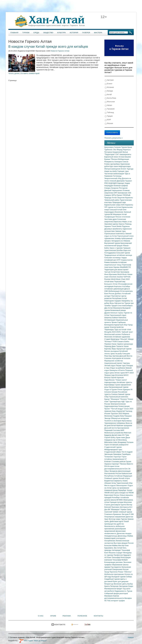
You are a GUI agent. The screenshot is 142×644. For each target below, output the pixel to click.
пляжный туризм (125, 512)
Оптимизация (110, 320)
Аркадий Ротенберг (112, 497)
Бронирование (123, 428)
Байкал (115, 318)
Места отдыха (110, 485)
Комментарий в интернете (115, 538)
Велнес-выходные (112, 351)
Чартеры (126, 363)
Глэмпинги (109, 514)
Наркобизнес (110, 380)
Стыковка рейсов (119, 461)
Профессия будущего (122, 555)
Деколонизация (124, 471)
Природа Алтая (111, 198)
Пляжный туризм (111, 478)
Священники (117, 569)
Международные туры (113, 449)
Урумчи (120, 344)
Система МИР (119, 430)
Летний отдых (110, 366)
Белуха (108, 378)
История (74, 33)
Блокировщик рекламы (114, 562)
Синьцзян (126, 354)
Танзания (110, 109)
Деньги (127, 289)
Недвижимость (121, 591)
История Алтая (113, 466)
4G (106, 601)
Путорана (108, 152)
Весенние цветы (121, 584)
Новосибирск (127, 306)
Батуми (115, 392)
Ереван (108, 159)
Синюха (115, 394)
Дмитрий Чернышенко (114, 190)
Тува (127, 435)
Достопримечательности (114, 469)
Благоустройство (117, 327)
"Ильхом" (124, 339)
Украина (108, 464)
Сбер (107, 397)
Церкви (108, 567)
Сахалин (108, 358)
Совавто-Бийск (123, 342)
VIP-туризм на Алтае (113, 207)
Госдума (116, 416)
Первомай (109, 430)
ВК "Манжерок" (114, 509)
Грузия (129, 461)
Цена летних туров (117, 373)
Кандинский (117, 152)
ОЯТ (116, 193)
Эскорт (130, 490)
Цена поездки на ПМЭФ (124, 493)
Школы (126, 565)
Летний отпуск (124, 478)
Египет (109, 84)
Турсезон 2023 (117, 413)
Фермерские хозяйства (114, 361)
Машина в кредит (116, 553)
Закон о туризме (116, 248)
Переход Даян (110, 346)
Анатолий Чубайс (112, 512)
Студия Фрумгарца (112, 339)
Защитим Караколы (125, 198)
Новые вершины (126, 495)
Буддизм (108, 435)
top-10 (115, 440)
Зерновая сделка (112, 224)
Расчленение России (113, 473)
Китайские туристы (124, 382)
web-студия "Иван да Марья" (33, 641)
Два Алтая (109, 308)
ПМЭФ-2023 (109, 493)
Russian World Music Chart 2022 (117, 279)
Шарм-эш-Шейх (111, 171)
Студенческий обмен (113, 452)
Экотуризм (124, 586)
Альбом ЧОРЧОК (123, 277)
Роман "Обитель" (125, 572)
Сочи (120, 306)
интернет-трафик (118, 601)
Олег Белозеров (123, 272)
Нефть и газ (127, 222)
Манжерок (109, 596)
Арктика (116, 356)
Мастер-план (123, 545)
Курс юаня (114, 166)
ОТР (119, 260)
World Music (122, 274)
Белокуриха (109, 325)
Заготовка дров (111, 219)
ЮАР (108, 120)
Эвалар (108, 418)
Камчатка (122, 318)
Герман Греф (126, 509)
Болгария (118, 421)
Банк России (110, 294)
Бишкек (128, 157)
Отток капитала (126, 291)
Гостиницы (117, 176)
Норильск (127, 150)
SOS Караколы (127, 205)
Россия (126, 569)
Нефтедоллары (124, 166)
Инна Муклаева (111, 274)
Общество (48, 33)
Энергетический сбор (113, 178)
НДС (123, 402)
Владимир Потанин (126, 442)
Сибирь (129, 577)
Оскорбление (110, 541)
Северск (108, 195)
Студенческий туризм (113, 447)
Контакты (98, 616)
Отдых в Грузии (111, 390)
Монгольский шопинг (113, 334)
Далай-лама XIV (119, 435)
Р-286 (131, 514)
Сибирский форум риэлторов (116, 593)
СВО (106, 291)
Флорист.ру (109, 584)
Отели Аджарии (124, 390)
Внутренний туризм (112, 243)
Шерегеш (108, 318)
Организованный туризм (119, 387)
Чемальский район (112, 200)
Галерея (86, 33)
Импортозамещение (113, 169)
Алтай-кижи (109, 282)
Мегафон (128, 598)
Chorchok (113, 277)
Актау (114, 483)
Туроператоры (115, 402)
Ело (126, 469)
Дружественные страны (114, 313)
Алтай (124, 214)
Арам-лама (121, 437)
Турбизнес (109, 150)
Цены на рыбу (116, 354)
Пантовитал (116, 296)
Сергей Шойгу (110, 437)
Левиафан (117, 454)
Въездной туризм (119, 577)
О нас (41, 616)
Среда (36, 33)
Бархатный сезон (112, 157)
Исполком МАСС (122, 375)
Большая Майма (111, 545)
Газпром (118, 147)
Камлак (116, 596)
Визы (112, 303)
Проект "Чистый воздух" (114, 409)
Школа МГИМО (117, 500)
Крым (130, 147)
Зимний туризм (124, 394)
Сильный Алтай (116, 210)
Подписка (126, 226)
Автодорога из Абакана (121, 241)
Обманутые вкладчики (120, 418)
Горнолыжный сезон (125, 236)
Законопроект (122, 485)
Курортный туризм (124, 349)
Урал (107, 519)
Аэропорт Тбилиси (119, 464)
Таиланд (129, 411)
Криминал (117, 514)
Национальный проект (114, 363)
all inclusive (126, 358)
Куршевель (109, 548)
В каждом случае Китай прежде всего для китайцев (48, 47)
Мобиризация (123, 159)
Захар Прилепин (111, 572)
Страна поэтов (127, 260)
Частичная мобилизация (115, 174)
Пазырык (128, 416)
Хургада (130, 169)
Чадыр (124, 258)
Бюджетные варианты (113, 481)
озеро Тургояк (122, 519)
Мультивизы (127, 421)
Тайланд (109, 113)
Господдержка (110, 253)
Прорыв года (110, 375)
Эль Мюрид (118, 150)
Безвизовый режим (118, 310)
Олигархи (118, 162)
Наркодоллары (111, 382)
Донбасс (118, 294)
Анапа (125, 481)
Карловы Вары (111, 349)
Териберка (126, 454)
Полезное (82, 616)
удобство (120, 524)
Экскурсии (114, 471)
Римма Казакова (111, 262)
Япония (109, 123)
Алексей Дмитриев (117, 181)
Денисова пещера (124, 533)
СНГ (117, 154)
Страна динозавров (113, 505)
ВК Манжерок (116, 214)
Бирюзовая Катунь (112, 495)
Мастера (98, 33)
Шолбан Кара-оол (124, 250)
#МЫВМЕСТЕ (125, 267)
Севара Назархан (112, 188)
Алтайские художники (121, 337)
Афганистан (119, 303)
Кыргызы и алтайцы (122, 286)
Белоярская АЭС (125, 193)
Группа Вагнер (126, 505)
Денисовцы (123, 536)
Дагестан (129, 517)
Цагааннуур (128, 344)
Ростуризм (123, 188)
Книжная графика (121, 186)
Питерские (114, 586)
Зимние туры (120, 231)
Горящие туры (123, 171)
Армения (108, 411)
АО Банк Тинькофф (112, 557)
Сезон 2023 (129, 409)
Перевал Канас (111, 344)
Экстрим (125, 514)
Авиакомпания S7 (119, 459)
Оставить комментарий (30, 73)
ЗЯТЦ (114, 195)
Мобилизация (114, 291)
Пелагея (124, 399)
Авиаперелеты (125, 154)
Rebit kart (127, 433)
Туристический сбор (124, 483)
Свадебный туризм (112, 579)
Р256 (115, 342)
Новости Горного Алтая (60, 51)
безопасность (110, 526)
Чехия (126, 346)
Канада (109, 91)
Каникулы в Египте (117, 370)
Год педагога (116, 567)
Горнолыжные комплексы (115, 234)
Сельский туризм (123, 253)
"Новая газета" (121, 380)
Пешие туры (121, 366)
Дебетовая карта (117, 521)
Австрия (109, 80)
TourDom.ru (109, 421)
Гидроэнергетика (111, 406)
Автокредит (117, 550)
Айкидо (131, 339)
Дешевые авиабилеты (114, 229)
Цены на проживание (121, 488)
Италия (108, 413)
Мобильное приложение (114, 574)
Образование (117, 565)
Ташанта (120, 346)
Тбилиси (114, 159)
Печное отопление (123, 217)
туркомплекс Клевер (113, 238)
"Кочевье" (109, 342)
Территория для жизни (114, 270)
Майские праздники (124, 425)
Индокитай (121, 411)
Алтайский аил (111, 260)
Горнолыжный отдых (118, 315)
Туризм (26, 33)
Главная (14, 33)
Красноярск (109, 147)
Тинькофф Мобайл (120, 560)
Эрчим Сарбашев (119, 322)
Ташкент (128, 181)
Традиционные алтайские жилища (118, 255)
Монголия (110, 102)
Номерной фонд (111, 490)
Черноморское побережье (115, 423)
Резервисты (109, 162)
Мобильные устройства (114, 433)
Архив (53, 616)
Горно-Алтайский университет (116, 445)
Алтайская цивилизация (114, 289)
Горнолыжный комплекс (119, 397)
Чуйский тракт (127, 332)
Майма (130, 536)
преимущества (111, 524)
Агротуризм (117, 358)
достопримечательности (114, 598)
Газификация (110, 217)
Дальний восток (111, 428)
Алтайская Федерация (123, 476)
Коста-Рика (110, 98)
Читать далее (14, 73)
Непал (108, 105)
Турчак (130, 591)
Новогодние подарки (113, 301)
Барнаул (121, 183)
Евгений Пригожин (112, 507)
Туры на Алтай (121, 330)
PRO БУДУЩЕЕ (111, 183)
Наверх (131, 637)
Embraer (108, 461)
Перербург (122, 490)
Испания (109, 87)
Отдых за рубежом (118, 368)
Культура (61, 33)
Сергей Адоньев (117, 378)
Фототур (112, 519)
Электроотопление (118, 404)
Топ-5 (124, 452)
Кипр (122, 416)
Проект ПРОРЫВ (123, 195)
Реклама (67, 616)
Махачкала (118, 308)
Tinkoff (126, 521)
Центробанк (115, 164)
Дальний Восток (126, 356)
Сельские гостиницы (113, 258)
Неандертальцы (111, 536)
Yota (109, 601)
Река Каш (108, 356)
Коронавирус (110, 385)
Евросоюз (118, 222)
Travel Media (117, 226)
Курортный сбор (121, 325)
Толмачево (109, 457)
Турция (109, 116)
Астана (122, 157)
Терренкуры (109, 330)
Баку (114, 411)
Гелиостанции (124, 406)
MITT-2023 (129, 373)
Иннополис (119, 212)
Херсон (122, 224)
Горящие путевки (117, 502)
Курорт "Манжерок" (112, 399)
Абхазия (108, 483)
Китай (108, 95)
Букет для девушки (121, 581)
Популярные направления (115, 517)
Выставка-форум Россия (124, 543)
